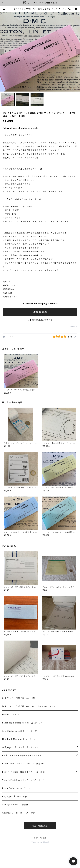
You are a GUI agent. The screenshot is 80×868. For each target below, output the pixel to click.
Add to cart (40, 312)
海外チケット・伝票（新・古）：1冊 (19, 698)
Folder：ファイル (10, 715)
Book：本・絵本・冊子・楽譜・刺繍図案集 (22, 756)
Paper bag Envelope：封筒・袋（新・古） (22, 723)
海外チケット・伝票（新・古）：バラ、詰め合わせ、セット (29, 706)
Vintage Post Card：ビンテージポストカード (23, 780)
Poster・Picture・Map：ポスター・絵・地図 (23, 772)
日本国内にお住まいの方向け (40, 320)
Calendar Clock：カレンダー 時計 (18, 813)
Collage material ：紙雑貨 (15, 805)
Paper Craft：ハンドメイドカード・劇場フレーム (25, 764)
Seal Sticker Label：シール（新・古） (20, 731)
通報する (74, 326)
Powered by (40, 842)
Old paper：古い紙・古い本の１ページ (20, 747)
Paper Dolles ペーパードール (16, 788)
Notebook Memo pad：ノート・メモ (20, 739)
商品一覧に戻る (40, 826)
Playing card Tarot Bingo (15, 796)
